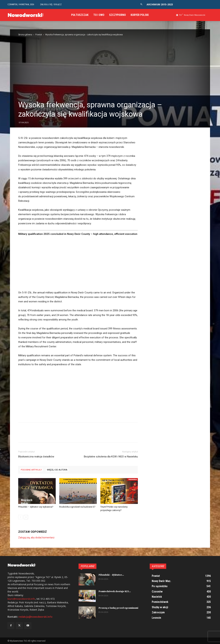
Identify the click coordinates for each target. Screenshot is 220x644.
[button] (141, 4)
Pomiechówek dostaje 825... (115, 591)
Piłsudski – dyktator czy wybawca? (36, 507)
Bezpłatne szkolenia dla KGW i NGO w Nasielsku (111, 457)
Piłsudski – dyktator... (111, 575)
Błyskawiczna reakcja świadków (36, 457)
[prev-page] (20, 517)
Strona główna (25, 35)
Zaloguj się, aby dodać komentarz (36, 538)
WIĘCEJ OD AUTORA (57, 470)
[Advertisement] (78, 265)
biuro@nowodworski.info (21, 599)
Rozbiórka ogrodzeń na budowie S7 (77, 507)
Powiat (39, 35)
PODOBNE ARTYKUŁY (31, 470)
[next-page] (26, 517)
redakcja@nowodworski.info (35, 617)
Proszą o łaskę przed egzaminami (118, 608)
